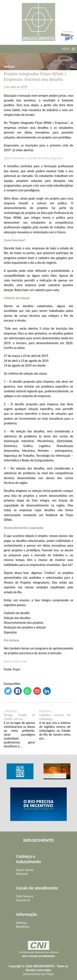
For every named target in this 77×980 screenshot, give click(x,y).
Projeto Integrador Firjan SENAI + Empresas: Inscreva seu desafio (35, 77)
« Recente (10, 711)
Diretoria (22, 874)
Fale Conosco (25, 896)
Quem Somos (25, 870)
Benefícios (23, 927)
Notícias (9, 67)
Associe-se (23, 900)
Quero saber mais (15, 661)
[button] (66, 49)
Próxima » (46, 711)
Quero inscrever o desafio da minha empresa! (33, 158)
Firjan (50, 974)
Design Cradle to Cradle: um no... (20, 717)
